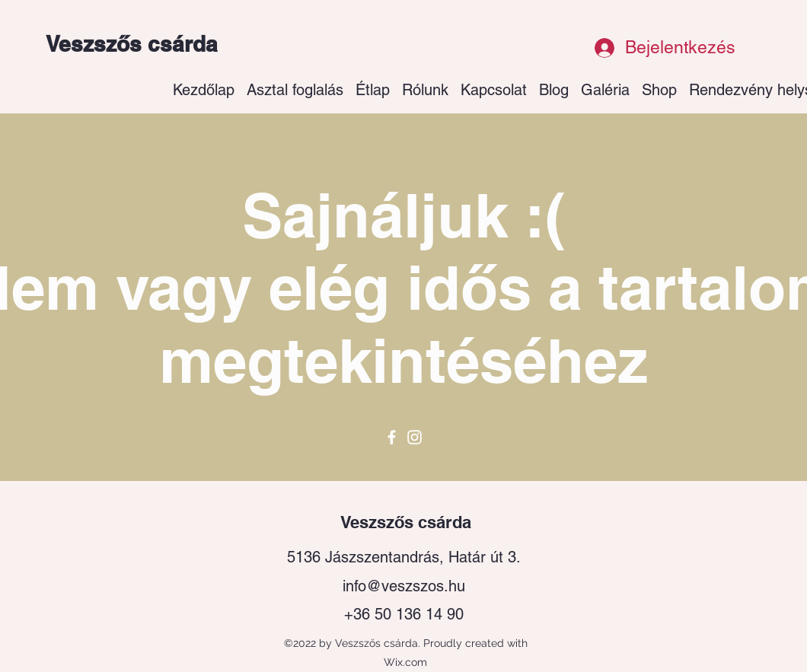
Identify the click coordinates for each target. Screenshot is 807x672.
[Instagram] (415, 437)
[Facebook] (392, 437)
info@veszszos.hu (404, 586)
